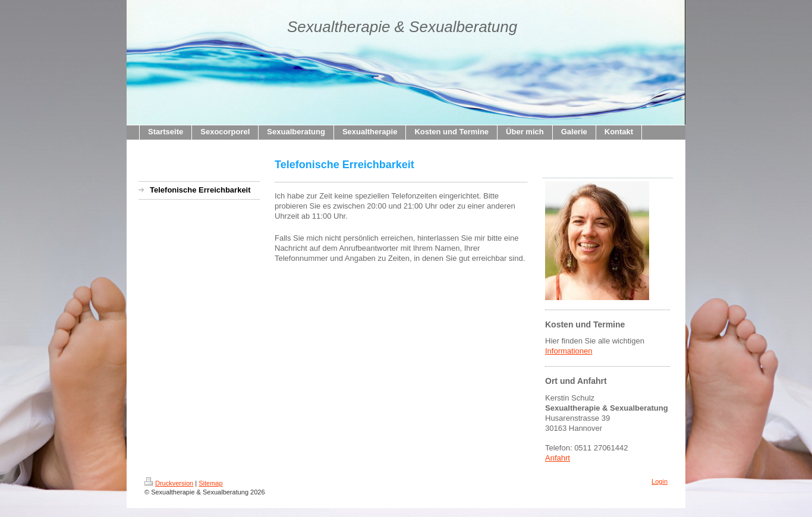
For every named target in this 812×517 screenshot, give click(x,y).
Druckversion (169, 483)
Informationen (569, 351)
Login (660, 481)
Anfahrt (558, 458)
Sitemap (210, 483)
